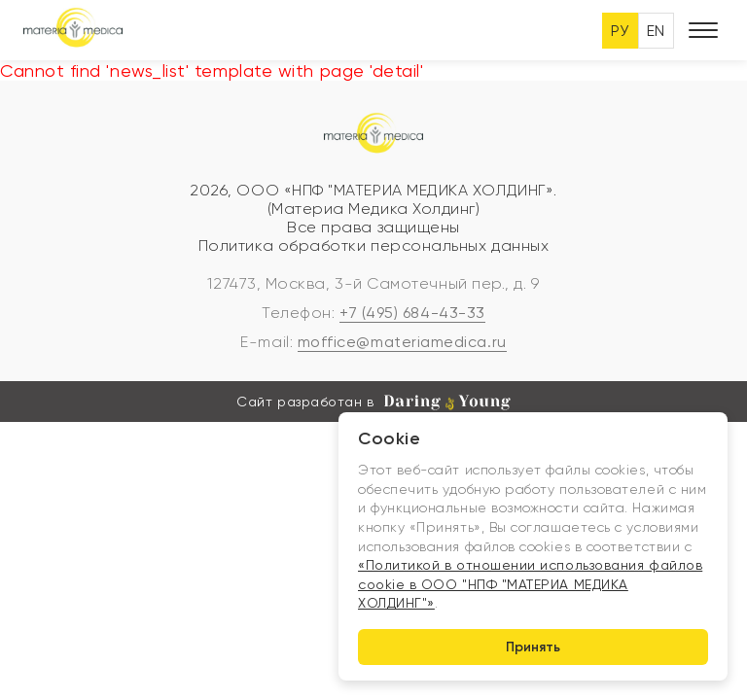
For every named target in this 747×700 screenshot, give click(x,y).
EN (656, 31)
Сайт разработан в (373, 402)
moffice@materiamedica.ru (402, 342)
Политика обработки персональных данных (374, 245)
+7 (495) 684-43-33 (412, 313)
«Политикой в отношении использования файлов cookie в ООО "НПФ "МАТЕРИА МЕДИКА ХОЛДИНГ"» (530, 584)
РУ (620, 31)
